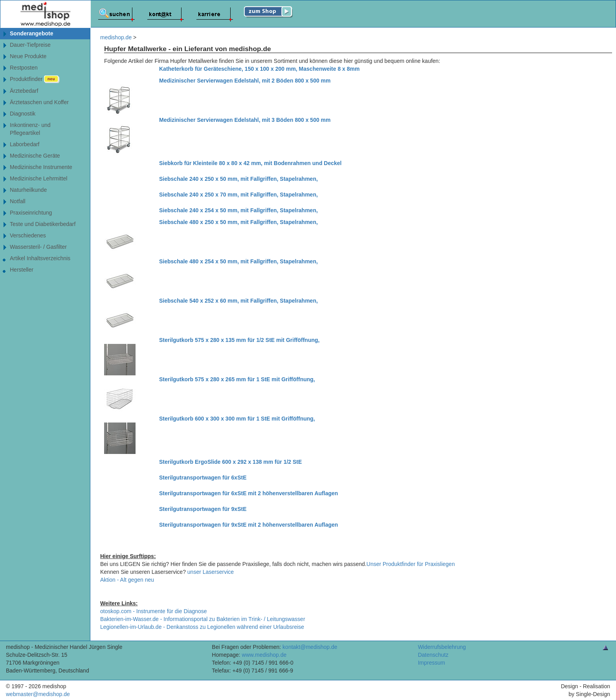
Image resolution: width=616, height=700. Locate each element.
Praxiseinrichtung (31, 213)
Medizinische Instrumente (41, 167)
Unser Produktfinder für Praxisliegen (411, 564)
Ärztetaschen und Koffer (39, 102)
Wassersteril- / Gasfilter (38, 247)
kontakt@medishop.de (310, 647)
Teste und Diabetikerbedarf (43, 224)
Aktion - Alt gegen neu (127, 580)
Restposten (24, 68)
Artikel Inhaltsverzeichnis (40, 258)
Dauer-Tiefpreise (30, 45)
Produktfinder (35, 79)
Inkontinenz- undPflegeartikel (30, 129)
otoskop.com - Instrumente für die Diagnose (154, 611)
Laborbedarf (25, 144)
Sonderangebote (31, 33)
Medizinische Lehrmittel (38, 178)
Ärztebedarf (24, 91)
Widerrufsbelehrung (442, 647)
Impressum (432, 663)
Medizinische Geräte (35, 156)
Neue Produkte (28, 56)
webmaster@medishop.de (38, 694)
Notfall (18, 201)
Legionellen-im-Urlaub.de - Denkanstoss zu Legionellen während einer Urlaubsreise (202, 627)
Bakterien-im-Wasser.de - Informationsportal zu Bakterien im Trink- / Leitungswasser (203, 619)
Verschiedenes (28, 235)
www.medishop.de (264, 655)
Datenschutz (433, 655)
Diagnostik (23, 114)
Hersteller (22, 270)
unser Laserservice (211, 572)
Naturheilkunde (28, 190)
